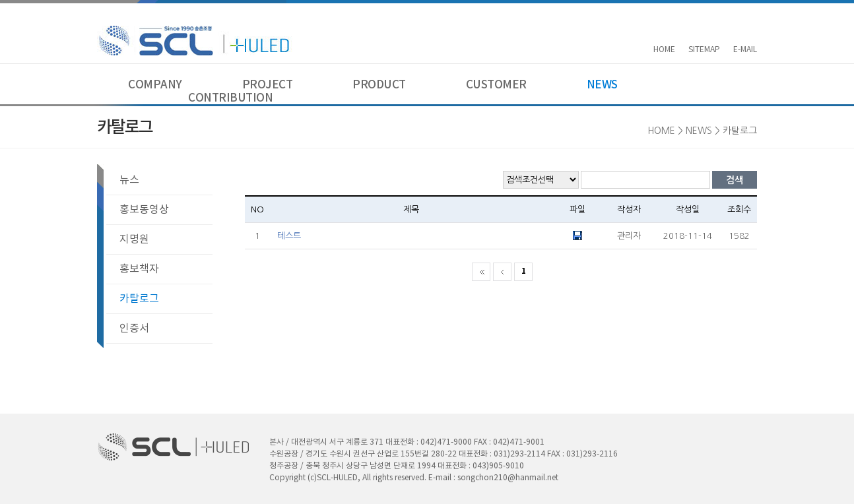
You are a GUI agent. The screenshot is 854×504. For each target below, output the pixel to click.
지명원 (134, 239)
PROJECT (268, 85)
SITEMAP (704, 50)
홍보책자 (139, 269)
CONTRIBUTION (230, 98)
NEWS (602, 85)
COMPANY (155, 85)
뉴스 (129, 180)
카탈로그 (139, 299)
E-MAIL (745, 50)
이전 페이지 (502, 272)
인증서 (134, 329)
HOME (664, 50)
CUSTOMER (496, 85)
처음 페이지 (481, 272)
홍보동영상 (144, 210)
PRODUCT (379, 85)
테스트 (289, 236)
